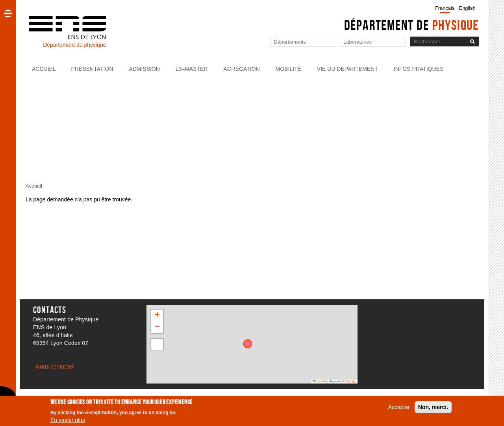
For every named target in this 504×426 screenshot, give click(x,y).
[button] (157, 315)
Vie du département (347, 69)
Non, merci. (433, 407)
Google (351, 381)
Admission (144, 69)
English (467, 8)
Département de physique (74, 45)
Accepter (399, 407)
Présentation (92, 69)
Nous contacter (55, 367)
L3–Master (192, 69)
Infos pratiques (419, 69)
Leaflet (319, 381)
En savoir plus (68, 420)
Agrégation (241, 69)
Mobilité (288, 69)
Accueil (44, 69)
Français (445, 8)
